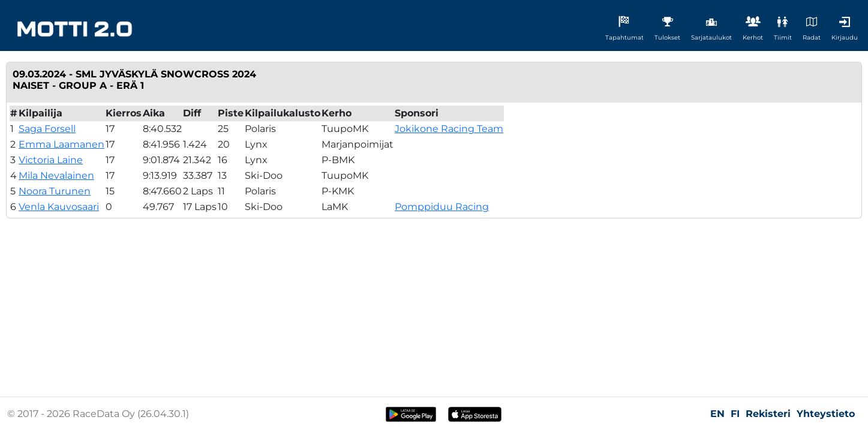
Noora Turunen (55, 191)
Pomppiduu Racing (442, 207)
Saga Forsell (47, 129)
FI (735, 414)
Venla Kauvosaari (59, 207)
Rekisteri (768, 414)
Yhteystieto (826, 414)
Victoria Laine (51, 160)
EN (717, 414)
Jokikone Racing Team (449, 129)
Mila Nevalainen (56, 175)
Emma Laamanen (61, 144)
